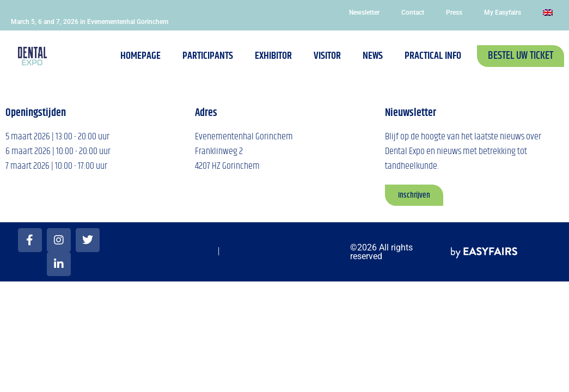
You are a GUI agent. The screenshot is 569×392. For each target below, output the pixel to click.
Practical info (433, 56)
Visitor (327, 56)
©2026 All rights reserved (381, 252)
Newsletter (364, 13)
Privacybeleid (318, 252)
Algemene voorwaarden (180, 252)
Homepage (140, 56)
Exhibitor (273, 56)
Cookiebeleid (240, 252)
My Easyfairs (503, 13)
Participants (208, 56)
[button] (521, 56)
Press (454, 13)
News (373, 56)
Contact (413, 13)
